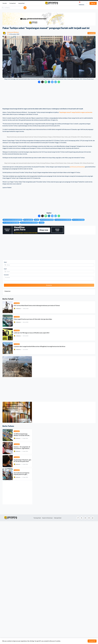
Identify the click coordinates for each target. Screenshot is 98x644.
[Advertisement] (49, 96)
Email (5, 391)
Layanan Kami (21, 3)
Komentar (7, 398)
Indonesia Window (13, 32)
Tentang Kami (12, 3)
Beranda (5, 3)
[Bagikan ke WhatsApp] (59, 82)
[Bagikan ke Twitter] (42, 82)
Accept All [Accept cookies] (92, 641)
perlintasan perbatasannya (77, 289)
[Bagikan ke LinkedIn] (49, 82)
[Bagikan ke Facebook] (39, 82)
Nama (6, 385)
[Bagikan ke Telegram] (56, 82)
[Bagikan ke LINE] (46, 82)
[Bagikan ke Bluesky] (52, 82)
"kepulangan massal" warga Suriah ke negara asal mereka (76, 112)
